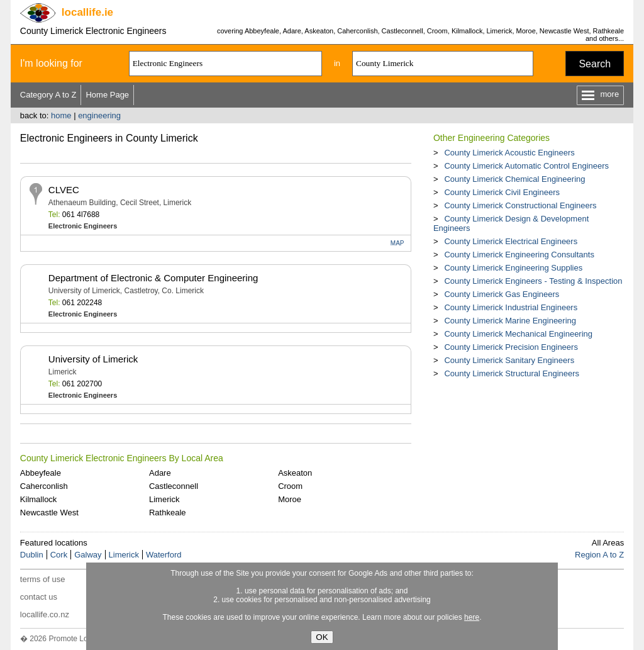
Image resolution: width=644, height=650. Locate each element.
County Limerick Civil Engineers (502, 192)
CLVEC (64, 190)
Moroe (290, 499)
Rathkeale (168, 513)
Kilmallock (39, 499)
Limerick (164, 499)
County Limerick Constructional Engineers (520, 205)
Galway (88, 555)
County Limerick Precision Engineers (511, 347)
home (61, 115)
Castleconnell (174, 486)
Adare (160, 473)
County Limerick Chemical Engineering (514, 179)
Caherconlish (44, 486)
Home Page (107, 95)
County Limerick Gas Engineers (502, 294)
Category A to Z (48, 95)
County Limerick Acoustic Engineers (509, 153)
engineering (99, 115)
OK (322, 637)
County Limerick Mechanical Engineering (518, 334)
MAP (397, 243)
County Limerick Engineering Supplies (513, 268)
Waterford (164, 555)
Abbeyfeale (41, 473)
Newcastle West (49, 513)
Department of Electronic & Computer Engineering (153, 278)
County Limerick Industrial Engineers (511, 307)
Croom (290, 486)
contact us (39, 597)
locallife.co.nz (45, 614)
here (472, 617)
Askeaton (295, 473)
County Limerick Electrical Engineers (511, 241)
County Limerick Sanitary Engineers (509, 360)
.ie (87, 12)
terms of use (43, 579)
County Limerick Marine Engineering (510, 321)
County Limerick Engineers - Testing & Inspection (533, 281)
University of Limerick (93, 359)
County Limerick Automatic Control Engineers (526, 166)
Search (595, 64)
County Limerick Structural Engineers (512, 373)
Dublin (32, 555)
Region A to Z (599, 555)
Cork (59, 555)
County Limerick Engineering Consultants (519, 255)
